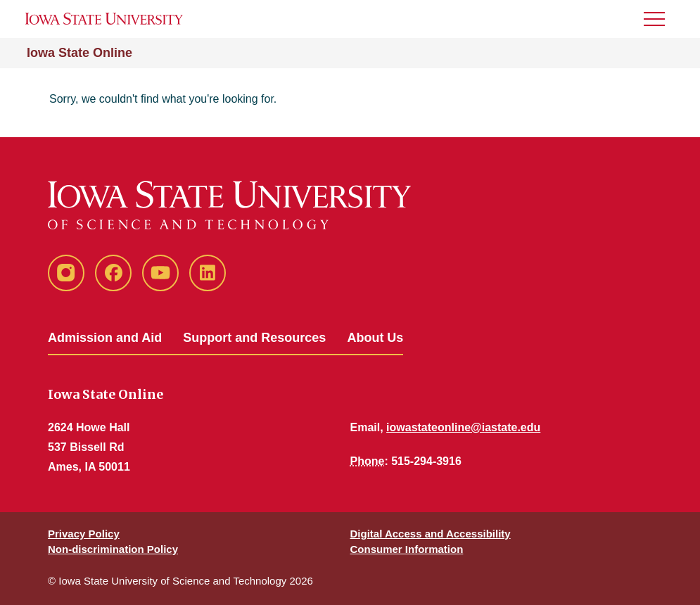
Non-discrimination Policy (113, 549)
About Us (375, 338)
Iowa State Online (79, 53)
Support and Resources (254, 338)
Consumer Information (407, 549)
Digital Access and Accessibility (431, 534)
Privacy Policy (84, 534)
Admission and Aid (105, 338)
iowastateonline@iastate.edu (463, 427)
